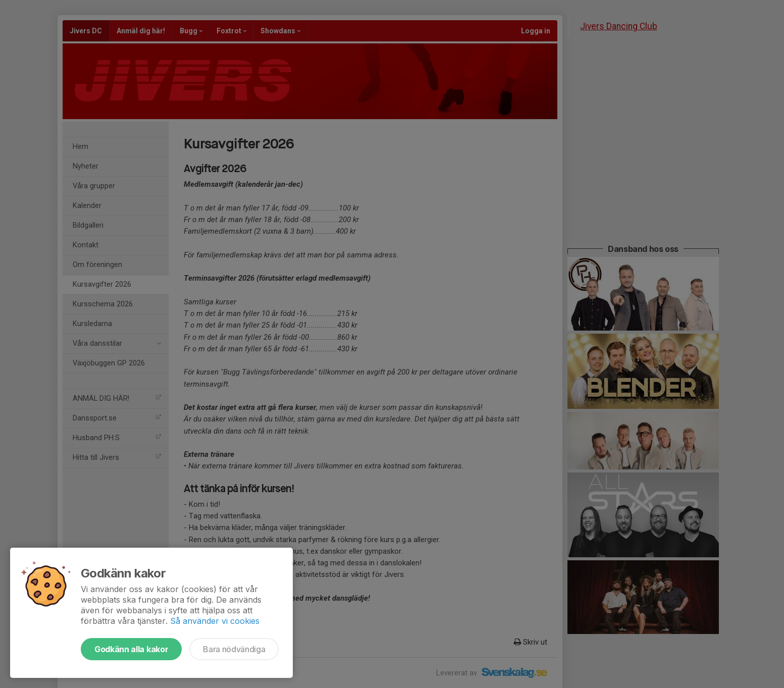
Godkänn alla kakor (131, 649)
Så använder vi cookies (215, 621)
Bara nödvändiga (234, 649)
